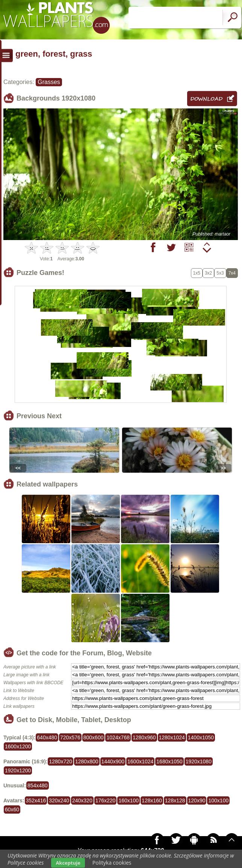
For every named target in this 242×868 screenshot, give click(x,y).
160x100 (129, 800)
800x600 (94, 737)
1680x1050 (169, 761)
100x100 (218, 800)
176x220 (106, 800)
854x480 (38, 785)
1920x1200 (18, 770)
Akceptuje (68, 863)
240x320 (82, 800)
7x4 (232, 273)
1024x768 (118, 737)
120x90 (197, 800)
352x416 (36, 800)
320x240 (59, 800)
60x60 (12, 809)
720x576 (70, 737)
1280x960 (144, 737)
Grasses (49, 82)
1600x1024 (140, 761)
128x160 (152, 800)
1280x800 (87, 761)
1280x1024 (172, 737)
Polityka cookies (112, 863)
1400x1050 (201, 737)
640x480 (47, 737)
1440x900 (113, 761)
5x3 (220, 273)
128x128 (175, 800)
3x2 (208, 273)
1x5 (197, 273)
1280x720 (60, 761)
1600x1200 (18, 746)
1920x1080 (199, 761)
